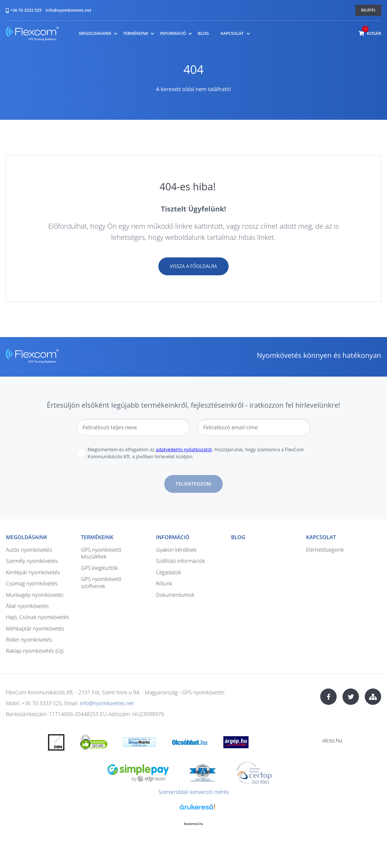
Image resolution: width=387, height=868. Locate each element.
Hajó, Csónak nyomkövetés (37, 617)
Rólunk (164, 583)
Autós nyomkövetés (29, 550)
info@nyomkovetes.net (69, 10)
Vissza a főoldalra (194, 266)
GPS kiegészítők (99, 568)
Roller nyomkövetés (29, 640)
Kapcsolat (232, 33)
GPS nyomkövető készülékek (101, 553)
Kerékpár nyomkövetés (33, 572)
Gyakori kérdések (176, 550)
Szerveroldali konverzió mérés (193, 792)
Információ (173, 33)
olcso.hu (332, 740)
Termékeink (136, 33)
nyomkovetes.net (32, 34)
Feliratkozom (193, 484)
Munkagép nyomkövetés (35, 595)
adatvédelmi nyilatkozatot (184, 450)
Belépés (368, 10)
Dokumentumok (175, 595)
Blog (203, 33)
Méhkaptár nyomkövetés (35, 628)
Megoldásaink (95, 33)
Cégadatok (168, 572)
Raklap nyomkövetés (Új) (35, 651)
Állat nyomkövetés (27, 606)
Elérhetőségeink (325, 550)
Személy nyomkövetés (32, 561)
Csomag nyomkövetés (32, 583)
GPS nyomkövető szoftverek (101, 582)
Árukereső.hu (193, 824)
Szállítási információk (181, 561)
